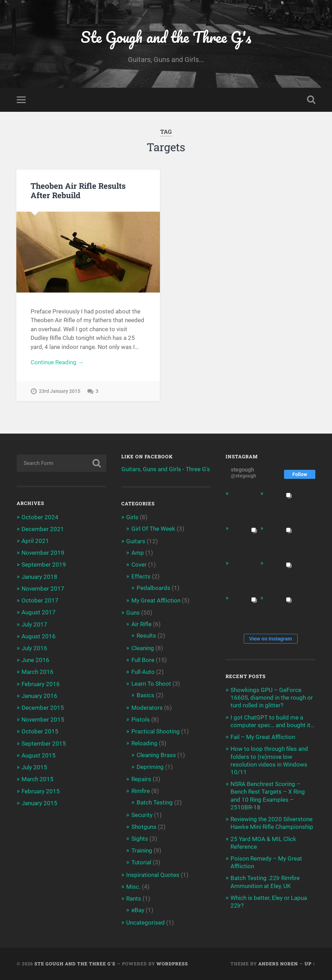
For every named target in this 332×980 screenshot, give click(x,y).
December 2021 (43, 529)
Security (142, 815)
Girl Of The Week (153, 529)
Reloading (144, 744)
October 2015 (40, 732)
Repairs (141, 779)
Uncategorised (145, 923)
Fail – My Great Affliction (263, 737)
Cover (139, 565)
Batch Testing (155, 803)
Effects (141, 577)
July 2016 (34, 648)
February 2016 (41, 684)
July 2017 (34, 624)
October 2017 (40, 601)
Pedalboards (153, 588)
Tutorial (141, 863)
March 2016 (38, 672)
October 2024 (40, 517)
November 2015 (43, 720)
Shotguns (144, 827)
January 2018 (39, 577)
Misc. (133, 887)
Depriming (150, 767)
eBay (138, 910)
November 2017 (43, 589)
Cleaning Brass (156, 755)
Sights (140, 839)
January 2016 (39, 696)
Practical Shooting (156, 732)
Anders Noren (278, 964)
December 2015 (43, 708)
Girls (132, 518)
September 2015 (44, 744)
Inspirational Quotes (153, 875)
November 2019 (43, 553)
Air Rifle (141, 624)
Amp (138, 553)
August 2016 (39, 636)
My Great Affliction (156, 600)
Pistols (141, 720)
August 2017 (39, 613)
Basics (145, 695)
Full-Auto (143, 672)
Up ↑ (310, 964)
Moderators (147, 708)
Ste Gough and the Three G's (166, 37)
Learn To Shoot (151, 684)
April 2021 (35, 541)
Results (146, 636)
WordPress (172, 964)
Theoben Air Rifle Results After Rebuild (78, 190)
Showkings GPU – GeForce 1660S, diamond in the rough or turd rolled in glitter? (272, 698)
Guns (133, 613)
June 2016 (35, 660)
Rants (134, 899)
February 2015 (41, 791)
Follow (300, 474)
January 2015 (39, 803)
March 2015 (38, 779)
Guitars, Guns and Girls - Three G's (166, 469)
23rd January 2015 (60, 392)
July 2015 (34, 768)
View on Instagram (271, 639)
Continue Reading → (57, 363)
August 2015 (39, 755)
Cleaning (143, 648)
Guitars (136, 541)
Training (142, 851)
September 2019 (44, 565)
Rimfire (141, 791)
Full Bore (143, 660)
